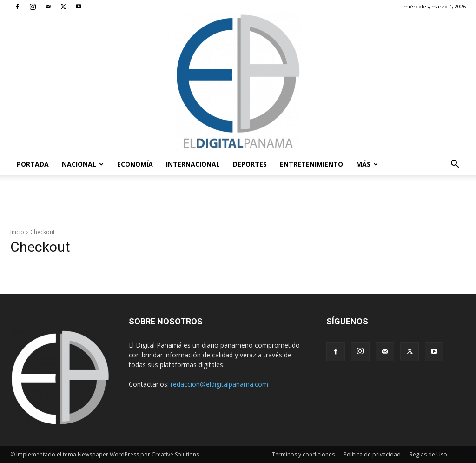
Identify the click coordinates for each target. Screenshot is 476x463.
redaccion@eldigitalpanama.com (219, 384)
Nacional (83, 164)
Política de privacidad (372, 454)
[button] (455, 165)
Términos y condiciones (303, 454)
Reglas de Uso (428, 454)
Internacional (193, 164)
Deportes (250, 164)
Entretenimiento (311, 164)
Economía (135, 164)
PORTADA (33, 164)
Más (367, 164)
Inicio (17, 232)
